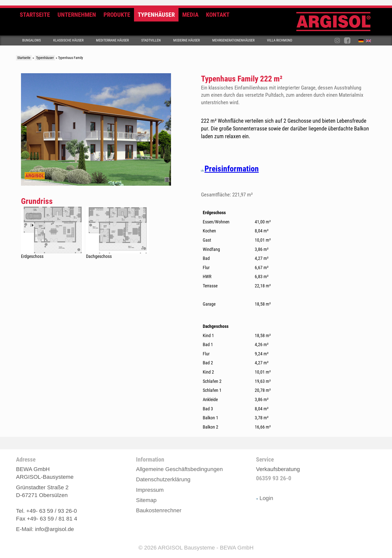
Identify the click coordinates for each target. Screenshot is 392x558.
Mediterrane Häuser (112, 40)
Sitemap (146, 500)
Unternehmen (77, 15)
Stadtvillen (151, 40)
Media (190, 15)
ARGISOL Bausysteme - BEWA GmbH (206, 548)
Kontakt (218, 15)
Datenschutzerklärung (163, 479)
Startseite (35, 15)
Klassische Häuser (68, 40)
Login (265, 498)
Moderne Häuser (186, 40)
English (370, 42)
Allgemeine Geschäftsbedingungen (179, 469)
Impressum (150, 490)
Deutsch (362, 42)
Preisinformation (230, 169)
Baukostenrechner (159, 510)
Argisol (336, 24)
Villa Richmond (280, 40)
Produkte (117, 15)
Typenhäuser (156, 15)
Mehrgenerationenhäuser (233, 40)
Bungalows (31, 40)
